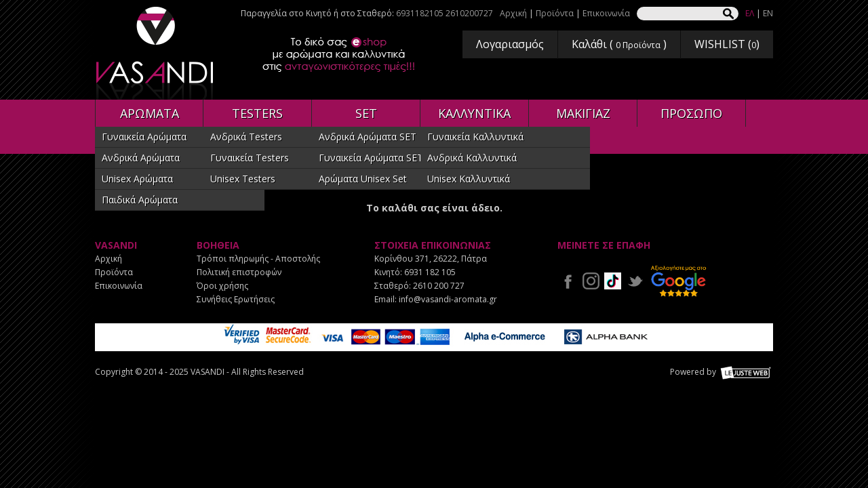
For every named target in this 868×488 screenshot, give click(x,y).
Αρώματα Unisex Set (363, 179)
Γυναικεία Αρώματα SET (371, 158)
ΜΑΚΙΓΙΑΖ (583, 113)
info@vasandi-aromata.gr (448, 299)
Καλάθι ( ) (619, 44)
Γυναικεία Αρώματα (144, 137)
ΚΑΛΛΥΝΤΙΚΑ (474, 113)
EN (768, 13)
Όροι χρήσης (222, 286)
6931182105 (420, 13)
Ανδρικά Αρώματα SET (368, 137)
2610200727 (469, 13)
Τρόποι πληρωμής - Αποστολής (258, 259)
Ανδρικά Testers (246, 137)
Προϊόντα (555, 13)
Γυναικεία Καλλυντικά (475, 137)
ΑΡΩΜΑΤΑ (150, 113)
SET (366, 113)
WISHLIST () (727, 44)
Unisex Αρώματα (137, 179)
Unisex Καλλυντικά (469, 179)
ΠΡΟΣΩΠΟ (691, 113)
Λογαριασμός (510, 44)
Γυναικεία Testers (250, 158)
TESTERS (257, 113)
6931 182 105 (430, 272)
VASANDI (156, 53)
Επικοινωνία (606, 13)
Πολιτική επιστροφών (239, 272)
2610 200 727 (439, 286)
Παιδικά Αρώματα (140, 200)
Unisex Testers (243, 179)
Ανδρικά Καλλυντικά (472, 158)
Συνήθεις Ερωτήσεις (236, 299)
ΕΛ (750, 13)
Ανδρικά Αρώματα (141, 158)
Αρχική (513, 13)
